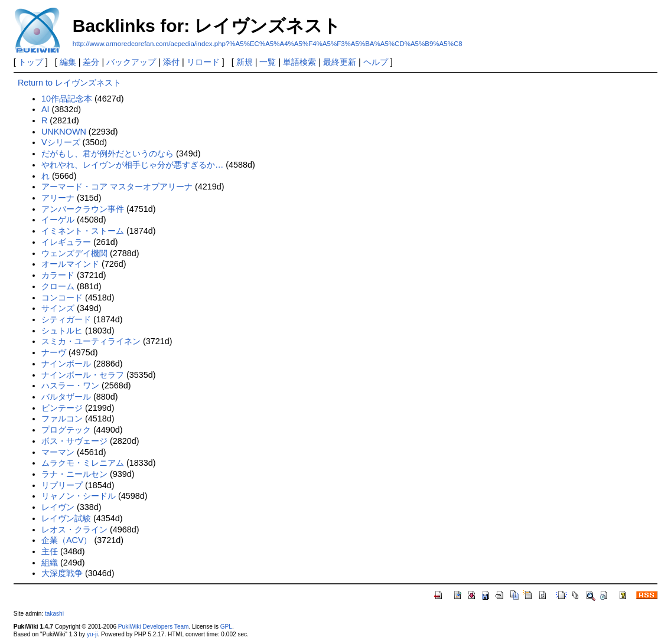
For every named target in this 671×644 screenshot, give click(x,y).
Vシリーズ (61, 142)
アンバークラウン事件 (83, 209)
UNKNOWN (64, 132)
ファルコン (62, 419)
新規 (245, 62)
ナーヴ (54, 352)
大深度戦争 (62, 573)
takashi (54, 614)
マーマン (58, 452)
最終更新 (340, 62)
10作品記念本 (67, 99)
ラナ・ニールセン (74, 474)
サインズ (58, 308)
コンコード (62, 298)
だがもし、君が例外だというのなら (108, 153)
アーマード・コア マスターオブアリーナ (117, 187)
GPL (226, 627)
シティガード (66, 319)
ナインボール (66, 364)
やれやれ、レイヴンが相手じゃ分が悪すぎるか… (132, 165)
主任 (50, 551)
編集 (68, 62)
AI (45, 109)
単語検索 (299, 62)
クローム (58, 286)
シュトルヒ (62, 331)
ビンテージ (62, 408)
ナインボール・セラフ (83, 375)
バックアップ (131, 62)
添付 (171, 62)
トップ (31, 62)
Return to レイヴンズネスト (69, 83)
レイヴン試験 (66, 518)
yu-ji (92, 634)
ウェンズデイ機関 (74, 253)
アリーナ (58, 198)
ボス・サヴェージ (74, 441)
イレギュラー (66, 242)
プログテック (66, 430)
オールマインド (70, 264)
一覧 (268, 62)
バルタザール (66, 397)
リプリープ (62, 485)
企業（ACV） (67, 540)
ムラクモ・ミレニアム (83, 463)
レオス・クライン (74, 529)
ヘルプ (376, 62)
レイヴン (58, 507)
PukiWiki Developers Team (154, 627)
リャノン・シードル (79, 496)
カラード (58, 275)
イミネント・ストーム (83, 231)
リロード (203, 62)
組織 (50, 563)
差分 (91, 62)
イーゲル (58, 220)
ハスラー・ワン (70, 385)
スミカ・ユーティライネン (91, 341)
